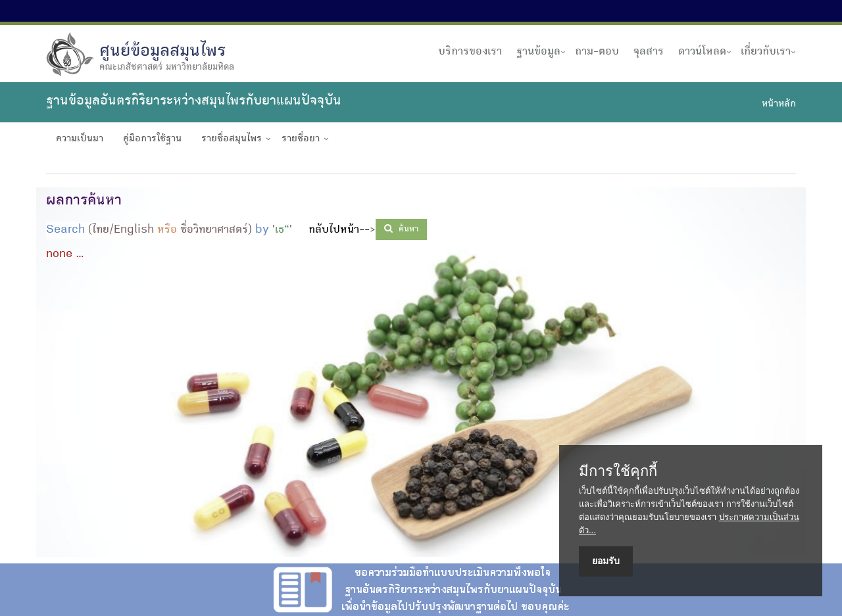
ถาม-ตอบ (597, 52)
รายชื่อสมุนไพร (232, 139)
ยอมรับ (606, 561)
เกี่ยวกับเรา (766, 52)
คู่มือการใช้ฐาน (152, 139)
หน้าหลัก (779, 105)
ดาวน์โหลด (702, 52)
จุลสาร (649, 52)
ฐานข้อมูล (538, 52)
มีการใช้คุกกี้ (618, 471)
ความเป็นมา (80, 139)
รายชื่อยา (301, 139)
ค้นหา (401, 229)
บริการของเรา (470, 52)
